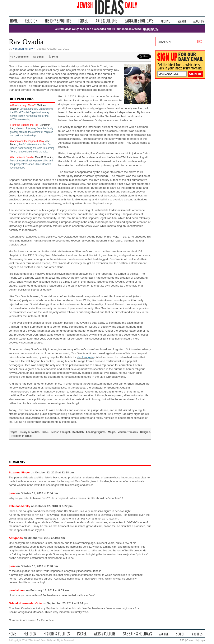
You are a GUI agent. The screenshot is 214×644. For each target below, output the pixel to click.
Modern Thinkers (128, 432)
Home (14, 21)
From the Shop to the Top (24, 125)
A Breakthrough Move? (23, 105)
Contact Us (192, 640)
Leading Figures (96, 432)
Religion (31, 21)
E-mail (40, 57)
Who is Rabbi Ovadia (22, 157)
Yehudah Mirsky (23, 49)
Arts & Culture (106, 21)
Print (55, 57)
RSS (182, 640)
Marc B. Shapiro (44, 157)
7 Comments (21, 57)
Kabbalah (78, 432)
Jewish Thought (61, 432)
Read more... (151, 29)
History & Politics (58, 21)
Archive (165, 21)
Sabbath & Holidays (139, 21)
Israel (83, 21)
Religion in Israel (22, 436)
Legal (202, 640)
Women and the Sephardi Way (27, 141)
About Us (199, 21)
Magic (112, 432)
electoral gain (85, 357)
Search (182, 21)
